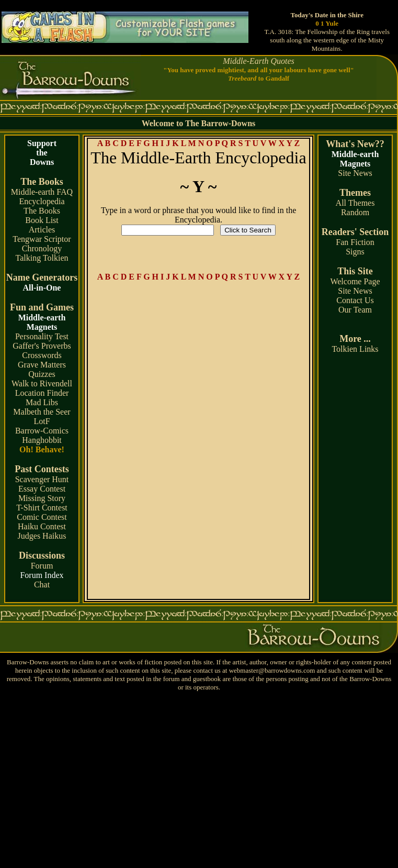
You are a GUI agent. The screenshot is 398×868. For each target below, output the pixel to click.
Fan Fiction (355, 242)
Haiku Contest (42, 526)
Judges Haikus (42, 536)
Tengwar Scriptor (42, 239)
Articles (42, 230)
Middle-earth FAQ (42, 192)
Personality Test (42, 336)
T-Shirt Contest (42, 508)
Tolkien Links (355, 349)
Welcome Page (355, 281)
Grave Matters (42, 365)
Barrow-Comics (42, 431)
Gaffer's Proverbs (42, 346)
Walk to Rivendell (42, 383)
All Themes (355, 203)
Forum (42, 566)
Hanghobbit (42, 440)
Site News (355, 173)
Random (355, 212)
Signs (355, 252)
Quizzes (42, 374)
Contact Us (355, 300)
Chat (42, 585)
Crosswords (42, 355)
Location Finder (42, 393)
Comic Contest (42, 517)
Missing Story (42, 498)
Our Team (355, 310)
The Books (42, 211)
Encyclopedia (42, 201)
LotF (42, 421)
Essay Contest (42, 489)
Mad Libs (42, 402)
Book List (42, 220)
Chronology (42, 248)
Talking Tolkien (42, 258)
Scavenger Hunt (42, 479)
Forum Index (42, 575)
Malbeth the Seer (42, 412)
